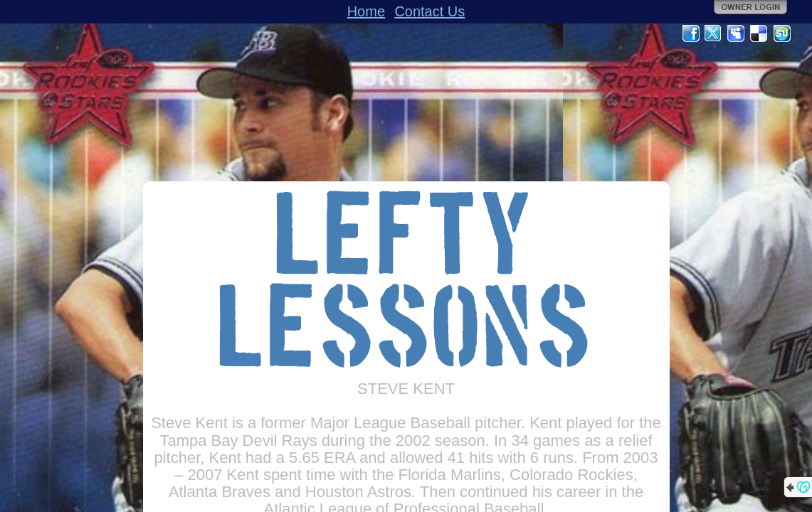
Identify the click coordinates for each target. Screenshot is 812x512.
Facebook (691, 33)
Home (366, 11)
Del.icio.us (759, 33)
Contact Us (429, 11)
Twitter (714, 33)
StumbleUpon (782, 33)
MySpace (737, 33)
